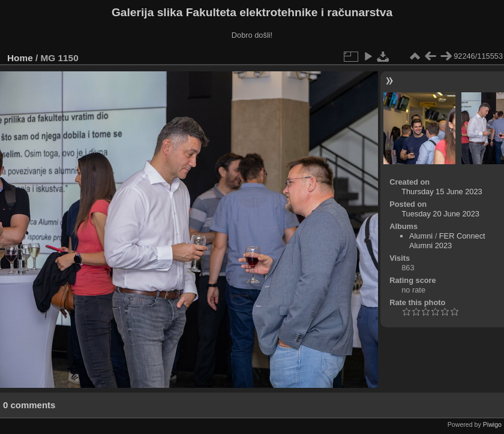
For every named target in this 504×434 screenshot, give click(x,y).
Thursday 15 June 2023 (442, 192)
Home (20, 58)
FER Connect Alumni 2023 (447, 241)
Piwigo (492, 424)
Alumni (421, 236)
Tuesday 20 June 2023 (440, 214)
